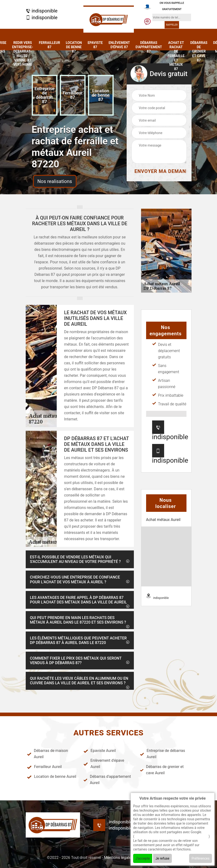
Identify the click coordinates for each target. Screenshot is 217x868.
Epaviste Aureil (100, 751)
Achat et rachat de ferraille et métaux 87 (176, 56)
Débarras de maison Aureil (48, 754)
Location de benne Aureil (52, 777)
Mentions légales (119, 858)
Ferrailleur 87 (50, 45)
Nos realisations (55, 181)
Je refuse (162, 858)
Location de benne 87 (74, 47)
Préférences (201, 858)
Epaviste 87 (95, 45)
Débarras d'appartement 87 (149, 47)
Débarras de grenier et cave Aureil (162, 770)
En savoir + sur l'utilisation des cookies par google (171, 836)
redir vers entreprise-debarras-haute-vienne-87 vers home (22, 54)
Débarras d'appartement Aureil (107, 780)
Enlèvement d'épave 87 (119, 45)
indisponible (42, 11)
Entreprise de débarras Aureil (162, 754)
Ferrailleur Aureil (44, 767)
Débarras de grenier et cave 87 (199, 51)
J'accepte (143, 858)
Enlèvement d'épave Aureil (104, 764)
